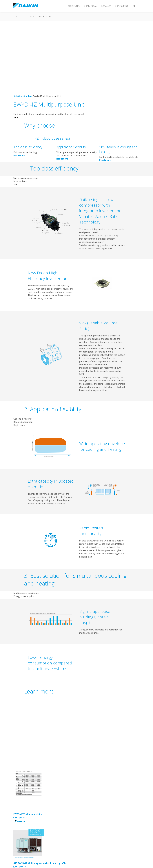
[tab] (76, 178)
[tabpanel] (76, 223)
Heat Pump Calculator (42, 16)
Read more (19, 156)
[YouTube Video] (51, 732)
